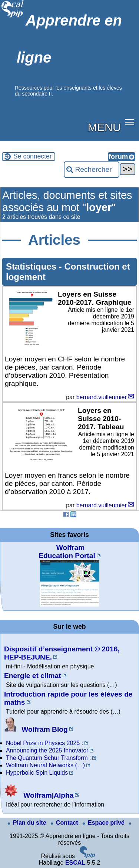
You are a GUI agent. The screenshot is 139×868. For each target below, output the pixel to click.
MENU (104, 127)
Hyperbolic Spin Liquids (37, 773)
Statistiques (32, 266)
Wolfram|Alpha (39, 795)
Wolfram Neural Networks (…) (45, 765)
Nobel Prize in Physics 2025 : (44, 743)
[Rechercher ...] (92, 170)
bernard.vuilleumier (102, 397)
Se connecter (33, 156)
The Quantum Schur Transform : (48, 758)
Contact (65, 823)
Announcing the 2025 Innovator (47, 750)
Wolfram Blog (36, 729)
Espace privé (104, 823)
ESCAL (75, 863)
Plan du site (28, 823)
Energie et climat (33, 676)
